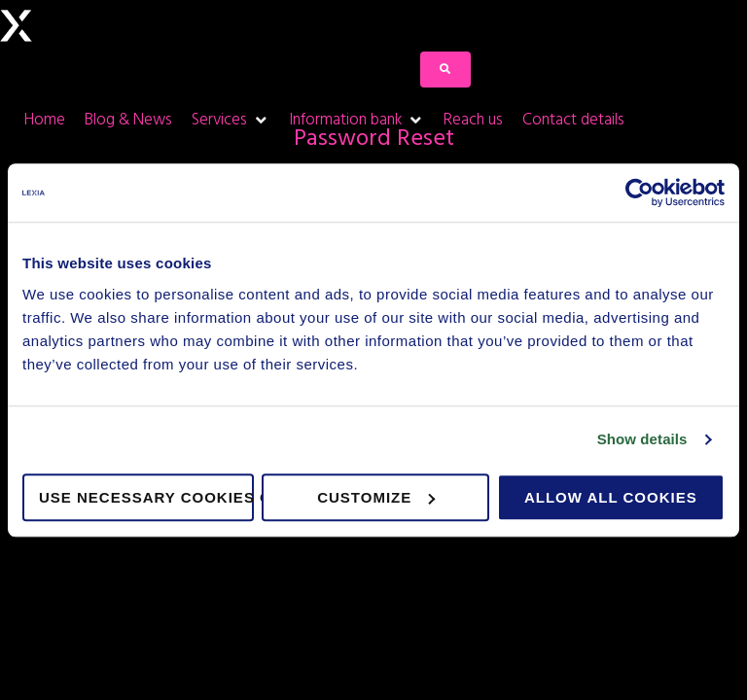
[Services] (231, 120)
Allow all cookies (611, 497)
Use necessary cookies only (146, 497)
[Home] (45, 120)
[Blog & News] (128, 120)
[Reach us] (473, 120)
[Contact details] (573, 120)
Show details (642, 439)
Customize (376, 497)
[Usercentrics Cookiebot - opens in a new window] (640, 192)
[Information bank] (356, 120)
